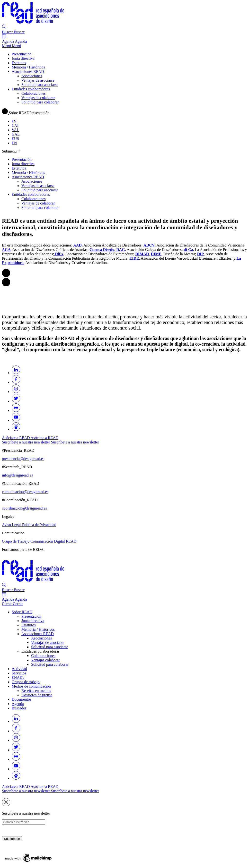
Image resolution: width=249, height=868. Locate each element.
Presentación (22, 54)
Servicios (19, 673)
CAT (15, 125)
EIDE (134, 258)
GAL (16, 134)
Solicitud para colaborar (40, 102)
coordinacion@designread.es (24, 508)
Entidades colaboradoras (31, 89)
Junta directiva (23, 58)
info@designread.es (17, 475)
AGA (6, 250)
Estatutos (19, 63)
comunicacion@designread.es (25, 492)
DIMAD (142, 254)
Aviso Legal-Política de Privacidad (29, 525)
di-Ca (188, 250)
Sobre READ (22, 612)
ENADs (18, 677)
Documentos (22, 699)
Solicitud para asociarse (40, 85)
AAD (77, 245)
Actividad (19, 669)
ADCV (149, 245)
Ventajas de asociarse (38, 80)
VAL (15, 130)
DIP (200, 254)
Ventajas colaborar (46, 660)
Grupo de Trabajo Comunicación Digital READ (39, 541)
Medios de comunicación (31, 686)
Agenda (18, 704)
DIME (156, 254)
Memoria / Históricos (28, 67)
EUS (15, 139)
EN (14, 143)
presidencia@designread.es (23, 459)
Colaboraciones (34, 93)
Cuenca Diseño (102, 250)
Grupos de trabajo (26, 682)
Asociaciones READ (28, 72)
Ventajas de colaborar (38, 98)
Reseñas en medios (36, 691)
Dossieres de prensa (37, 695)
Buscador (19, 708)
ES (14, 121)
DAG (121, 250)
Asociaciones (32, 76)
